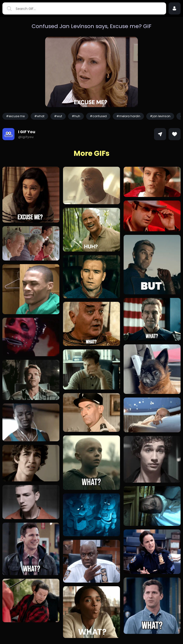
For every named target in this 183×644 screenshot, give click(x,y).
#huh (76, 116)
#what (39, 116)
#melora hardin (128, 116)
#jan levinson (160, 116)
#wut (58, 116)
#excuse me (15, 116)
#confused (98, 116)
